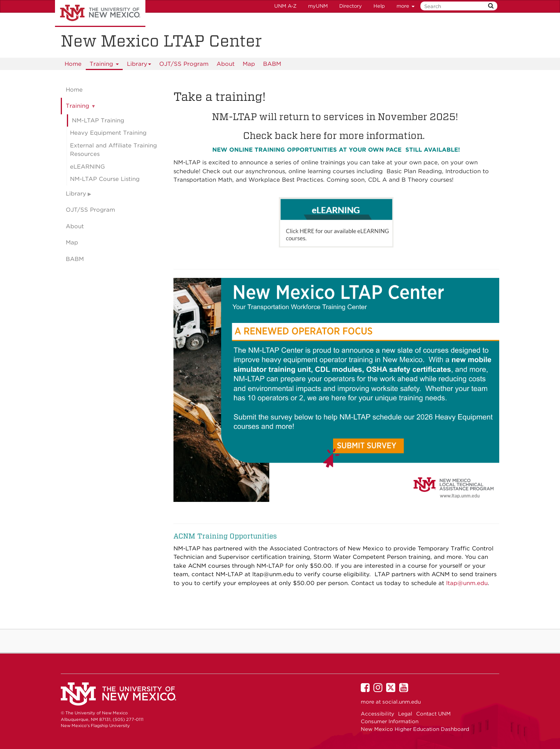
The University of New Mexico (100, 13)
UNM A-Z (285, 6)
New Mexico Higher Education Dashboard (415, 729)
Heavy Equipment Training (108, 133)
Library (139, 65)
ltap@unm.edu (274, 574)
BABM (272, 64)
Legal (405, 714)
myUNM (318, 6)
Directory (351, 6)
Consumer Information (390, 721)
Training (104, 65)
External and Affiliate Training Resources (113, 150)
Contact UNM (433, 714)
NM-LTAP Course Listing (105, 179)
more (406, 6)
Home (73, 64)
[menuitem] (73, 64)
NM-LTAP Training (98, 120)
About (226, 64)
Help (379, 6)
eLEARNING (87, 167)
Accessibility (377, 714)
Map (249, 64)
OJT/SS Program (184, 64)
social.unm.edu (402, 702)
